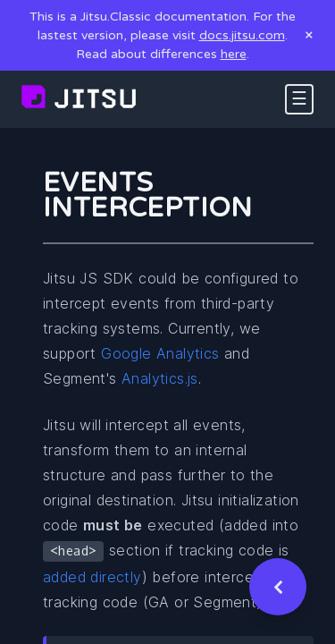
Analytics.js (160, 378)
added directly (92, 577)
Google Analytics (160, 353)
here (234, 54)
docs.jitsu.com (242, 35)
